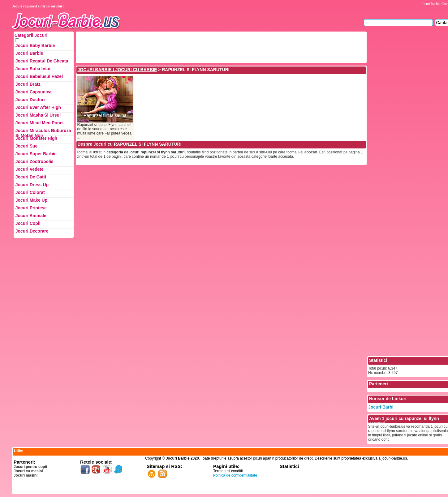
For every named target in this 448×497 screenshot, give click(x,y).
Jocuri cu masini (28, 471)
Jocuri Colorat (30, 192)
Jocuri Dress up (32, 185)
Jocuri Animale (31, 216)
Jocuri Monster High (36, 138)
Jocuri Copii (28, 223)
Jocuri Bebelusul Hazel (39, 76)
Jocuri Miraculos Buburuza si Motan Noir (43, 132)
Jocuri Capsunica (34, 92)
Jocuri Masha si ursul (38, 115)
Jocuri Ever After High (38, 107)
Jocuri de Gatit (31, 177)
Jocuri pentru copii (30, 467)
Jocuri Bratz (28, 84)
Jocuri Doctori (30, 100)
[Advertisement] (189, 47)
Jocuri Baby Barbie (35, 45)
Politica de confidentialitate (235, 475)
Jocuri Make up (31, 200)
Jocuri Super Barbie (36, 154)
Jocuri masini (26, 475)
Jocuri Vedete (30, 169)
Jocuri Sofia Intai (33, 69)
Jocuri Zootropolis (34, 161)
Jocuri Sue (27, 146)
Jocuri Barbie (29, 53)
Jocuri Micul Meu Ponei (40, 123)
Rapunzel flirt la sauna (105, 116)
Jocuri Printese (31, 208)
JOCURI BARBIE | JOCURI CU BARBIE (117, 70)
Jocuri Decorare (32, 231)
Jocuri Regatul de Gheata (42, 61)
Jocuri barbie (431, 4)
